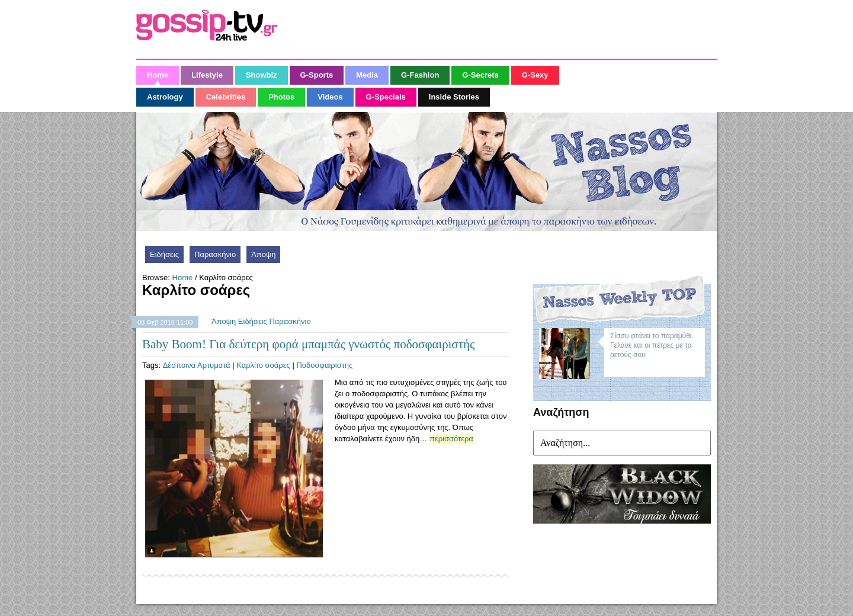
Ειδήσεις (164, 254)
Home (183, 277)
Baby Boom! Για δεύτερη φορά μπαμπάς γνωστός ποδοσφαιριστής (308, 344)
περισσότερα (451, 439)
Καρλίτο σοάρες (263, 365)
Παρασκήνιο (215, 254)
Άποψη (263, 254)
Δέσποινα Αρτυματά (197, 365)
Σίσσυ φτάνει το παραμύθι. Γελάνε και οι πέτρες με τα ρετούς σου (652, 345)
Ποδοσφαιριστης (324, 365)
